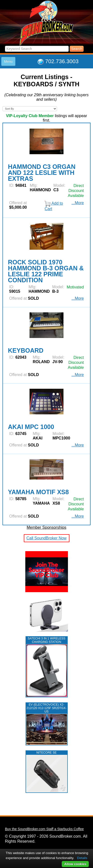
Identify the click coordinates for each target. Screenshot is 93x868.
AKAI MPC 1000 (31, 427)
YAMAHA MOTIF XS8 (38, 492)
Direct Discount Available (76, 362)
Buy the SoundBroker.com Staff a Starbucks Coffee (44, 829)
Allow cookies (75, 864)
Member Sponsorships (46, 527)
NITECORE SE (46, 753)
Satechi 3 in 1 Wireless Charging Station (47, 640)
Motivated (75, 287)
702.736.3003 (62, 61)
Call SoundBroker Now (47, 538)
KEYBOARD (26, 350)
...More (78, 298)
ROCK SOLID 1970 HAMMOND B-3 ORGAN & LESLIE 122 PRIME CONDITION (46, 271)
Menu (8, 61)
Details (82, 858)
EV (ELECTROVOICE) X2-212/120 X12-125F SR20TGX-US (46, 708)
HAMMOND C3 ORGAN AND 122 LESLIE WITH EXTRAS (42, 173)
